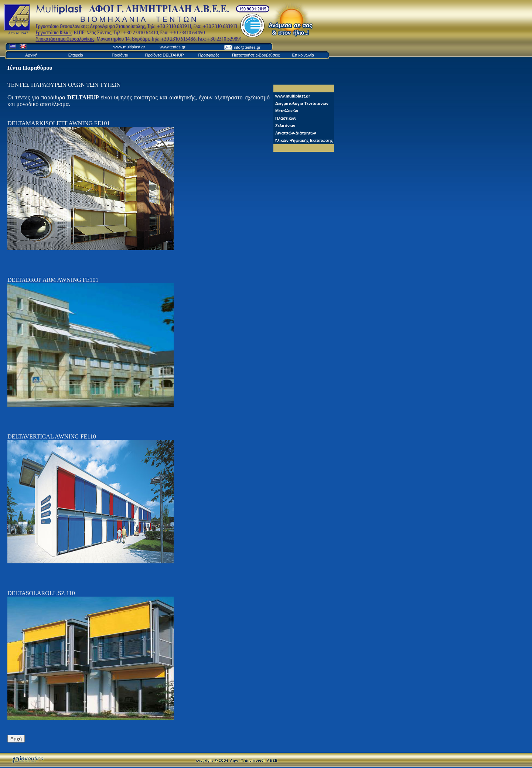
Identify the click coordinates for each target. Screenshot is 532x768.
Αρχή (16, 739)
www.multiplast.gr (129, 47)
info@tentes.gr (247, 47)
